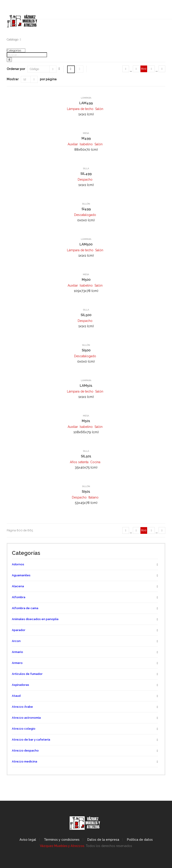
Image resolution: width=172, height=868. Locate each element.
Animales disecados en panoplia (35, 619)
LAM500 (86, 244)
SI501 (86, 492)
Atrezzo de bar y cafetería (31, 740)
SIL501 (86, 456)
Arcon (16, 641)
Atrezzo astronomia (26, 718)
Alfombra (19, 597)
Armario (17, 652)
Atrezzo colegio (24, 729)
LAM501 (86, 386)
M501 (86, 421)
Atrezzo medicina (25, 761)
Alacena (18, 586)
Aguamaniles (21, 575)
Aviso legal (28, 840)
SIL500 (86, 315)
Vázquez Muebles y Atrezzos (62, 846)
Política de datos (140, 840)
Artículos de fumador (27, 674)
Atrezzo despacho (25, 751)
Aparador (19, 630)
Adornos (18, 564)
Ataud (16, 696)
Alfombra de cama (25, 608)
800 (144, 69)
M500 (86, 280)
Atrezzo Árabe (22, 707)
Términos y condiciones (62, 840)
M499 (86, 138)
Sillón (86, 204)
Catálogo (13, 39)
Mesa (86, 133)
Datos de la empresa (103, 840)
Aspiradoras (20, 685)
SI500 (86, 350)
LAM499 (86, 103)
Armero (17, 663)
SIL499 (86, 174)
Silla (86, 168)
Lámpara (86, 98)
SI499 (86, 209)
